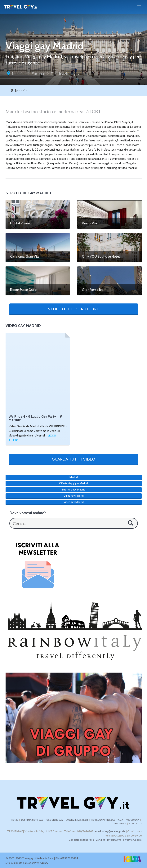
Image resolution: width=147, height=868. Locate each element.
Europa (38, 73)
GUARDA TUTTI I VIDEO (73, 459)
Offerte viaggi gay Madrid (73, 483)
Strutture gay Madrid (74, 490)
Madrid (18, 73)
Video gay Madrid (74, 502)
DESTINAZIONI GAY (32, 820)
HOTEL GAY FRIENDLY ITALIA (107, 820)
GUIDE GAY (120, 823)
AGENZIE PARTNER (77, 820)
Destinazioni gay (65, 73)
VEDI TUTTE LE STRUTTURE (73, 309)
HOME (14, 820)
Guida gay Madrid (74, 496)
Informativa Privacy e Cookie (124, 840)
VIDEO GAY (133, 820)
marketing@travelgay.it (110, 831)
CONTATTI (135, 823)
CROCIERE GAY (55, 820)
